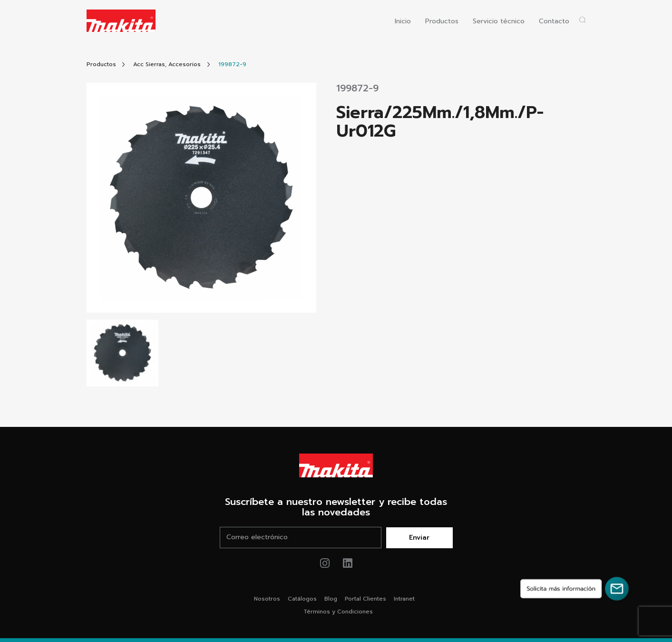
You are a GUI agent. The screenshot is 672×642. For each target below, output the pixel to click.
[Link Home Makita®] (336, 465)
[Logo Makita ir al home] (121, 21)
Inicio (403, 22)
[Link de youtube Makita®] (347, 563)
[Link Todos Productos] (101, 64)
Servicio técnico (499, 22)
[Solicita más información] (575, 589)
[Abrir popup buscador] (582, 20)
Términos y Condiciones (338, 612)
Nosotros (267, 599)
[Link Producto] (232, 64)
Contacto (554, 22)
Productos (442, 22)
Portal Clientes (365, 599)
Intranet (404, 599)
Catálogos (302, 599)
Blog (331, 599)
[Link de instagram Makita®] (325, 563)
